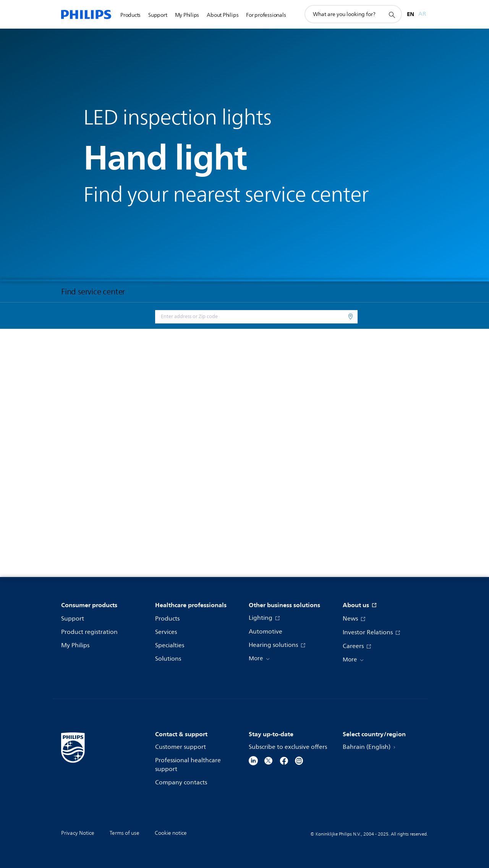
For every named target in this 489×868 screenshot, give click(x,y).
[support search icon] (392, 15)
